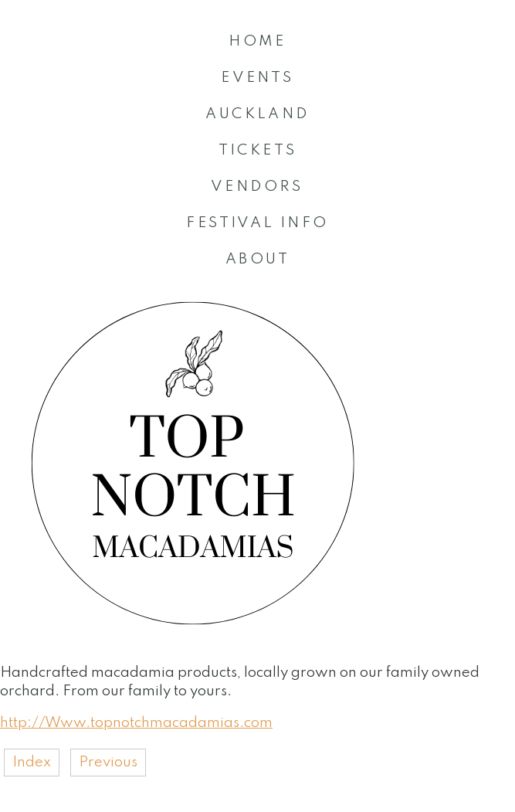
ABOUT (257, 259)
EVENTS (257, 78)
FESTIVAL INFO (257, 223)
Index (32, 762)
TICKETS (258, 150)
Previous (108, 762)
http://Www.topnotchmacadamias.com (136, 723)
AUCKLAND (257, 114)
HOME (257, 41)
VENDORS (257, 187)
